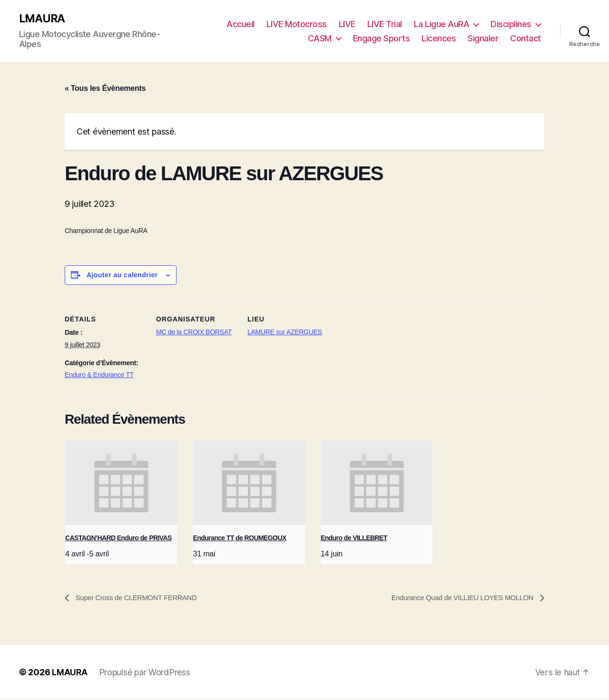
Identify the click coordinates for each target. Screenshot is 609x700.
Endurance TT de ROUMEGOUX (239, 538)
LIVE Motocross (297, 24)
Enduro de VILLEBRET (354, 538)
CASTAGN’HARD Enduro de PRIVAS (118, 538)
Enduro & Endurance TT (99, 375)
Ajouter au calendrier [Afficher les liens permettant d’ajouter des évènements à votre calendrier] (122, 275)
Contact (526, 38)
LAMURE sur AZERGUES (285, 332)
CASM (320, 38)
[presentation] (121, 483)
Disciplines (511, 24)
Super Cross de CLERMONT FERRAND (141, 598)
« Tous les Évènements (105, 89)
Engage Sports (382, 38)
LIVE (347, 24)
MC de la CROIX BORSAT (194, 332)
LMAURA (43, 19)
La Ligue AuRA (442, 24)
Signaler (483, 38)
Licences (439, 38)
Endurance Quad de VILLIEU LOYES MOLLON (457, 598)
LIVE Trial (385, 24)
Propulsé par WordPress (145, 673)
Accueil (241, 24)
